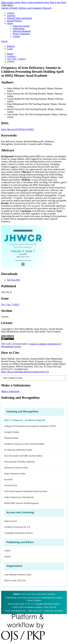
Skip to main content (11, 2)
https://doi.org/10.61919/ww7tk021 (18, 129)
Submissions (19, 29)
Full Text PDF (14, 280)
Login (10, 49)
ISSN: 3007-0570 (29, 594)
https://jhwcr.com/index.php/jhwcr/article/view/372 (25, 372)
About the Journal (21, 26)
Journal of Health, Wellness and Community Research (26, 8)
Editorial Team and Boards (19, 18)
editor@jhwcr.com (18, 611)
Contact (16, 36)
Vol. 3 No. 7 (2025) (16, 59)
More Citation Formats (13, 378)
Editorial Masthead (22, 31)
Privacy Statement (21, 34)
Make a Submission (10, 391)
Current (11, 13)
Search (4, 41)
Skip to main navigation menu (35, 2)
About (10, 23)
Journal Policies (14, 21)
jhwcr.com (38, 611)
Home (10, 54)
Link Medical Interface (26, 598)
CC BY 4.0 (29, 604)
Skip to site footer (58, 2)
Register (11, 46)
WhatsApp (59, 611)
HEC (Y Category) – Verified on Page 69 (24, 420)
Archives (11, 16)
